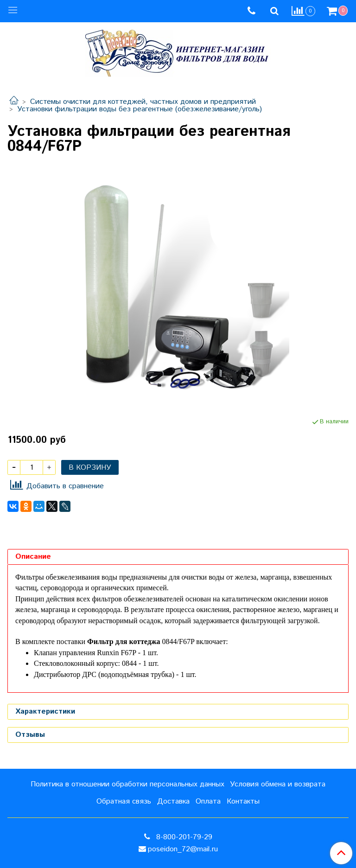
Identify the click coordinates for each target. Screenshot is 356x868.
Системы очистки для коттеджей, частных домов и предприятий (143, 102)
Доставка (173, 801)
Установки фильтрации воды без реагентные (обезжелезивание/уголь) (140, 109)
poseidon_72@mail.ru (183, 849)
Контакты (243, 801)
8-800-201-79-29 (183, 837)
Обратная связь (124, 801)
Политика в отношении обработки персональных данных (127, 784)
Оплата (208, 801)
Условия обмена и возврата (278, 784)
